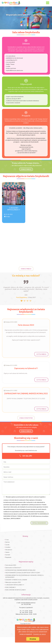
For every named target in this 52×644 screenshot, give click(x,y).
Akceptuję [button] (33, 639)
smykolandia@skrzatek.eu (28, 603)
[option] (26, 18)
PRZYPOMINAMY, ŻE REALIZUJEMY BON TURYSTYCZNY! (23, 573)
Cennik (7, 545)
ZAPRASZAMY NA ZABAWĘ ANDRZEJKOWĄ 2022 (20, 570)
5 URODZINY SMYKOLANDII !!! (15, 585)
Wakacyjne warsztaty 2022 (13, 582)
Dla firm (7, 542)
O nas (7, 540)
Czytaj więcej (41, 358)
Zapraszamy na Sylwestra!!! (13, 568)
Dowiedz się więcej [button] (39, 634)
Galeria (7, 552)
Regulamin (8, 557)
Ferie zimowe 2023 (11, 565)
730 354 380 (27, 456)
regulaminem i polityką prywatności (31, 505)
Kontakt (8, 555)
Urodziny (8, 547)
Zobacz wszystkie (26, 418)
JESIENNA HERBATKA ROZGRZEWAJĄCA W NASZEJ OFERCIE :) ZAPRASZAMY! (25, 576)
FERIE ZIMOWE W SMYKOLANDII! (16, 590)
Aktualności (9, 550)
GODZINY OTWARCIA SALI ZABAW (16, 580)
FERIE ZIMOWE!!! (11, 587)
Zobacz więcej (26, 269)
